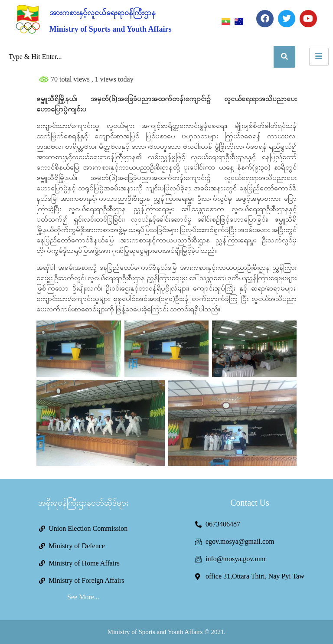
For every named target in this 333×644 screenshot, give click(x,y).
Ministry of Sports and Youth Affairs (111, 29)
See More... (83, 597)
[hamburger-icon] (319, 57)
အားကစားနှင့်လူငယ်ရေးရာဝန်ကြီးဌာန (103, 13)
